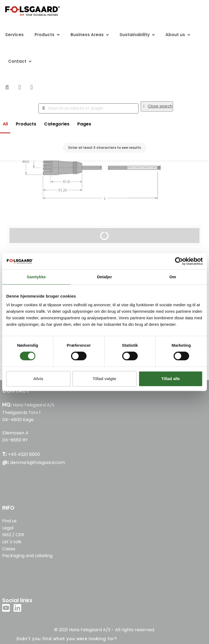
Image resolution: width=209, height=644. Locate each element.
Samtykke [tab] (36, 277)
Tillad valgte (104, 379)
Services (14, 35)
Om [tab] (173, 277)
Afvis (38, 379)
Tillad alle (171, 379)
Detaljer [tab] (104, 277)
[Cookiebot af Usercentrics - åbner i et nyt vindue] (179, 261)
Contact (17, 61)
